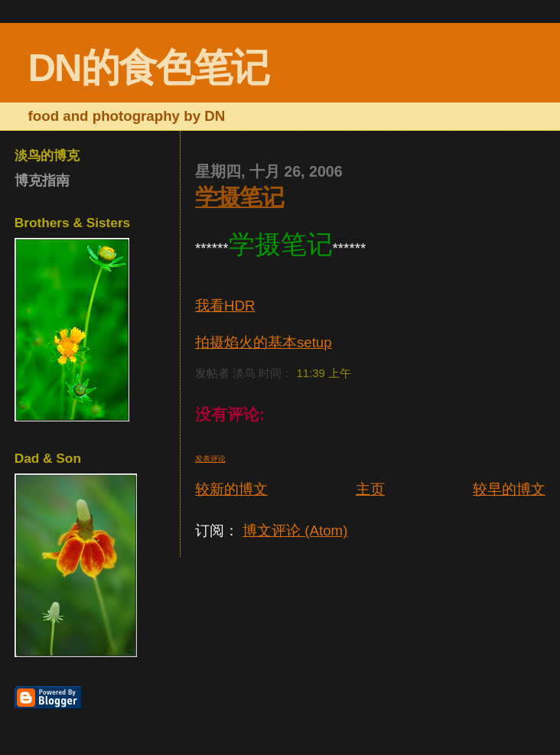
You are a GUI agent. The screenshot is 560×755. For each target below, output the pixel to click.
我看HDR (225, 306)
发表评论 (210, 459)
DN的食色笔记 (148, 68)
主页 (370, 489)
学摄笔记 (239, 197)
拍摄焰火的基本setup (264, 342)
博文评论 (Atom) (295, 530)
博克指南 (42, 181)
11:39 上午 (324, 373)
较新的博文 (231, 489)
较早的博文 (509, 489)
